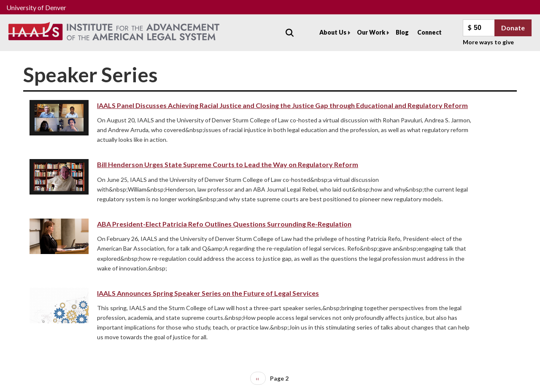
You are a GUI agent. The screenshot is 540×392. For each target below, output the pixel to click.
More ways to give (488, 42)
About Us (333, 32)
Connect (429, 32)
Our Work (371, 32)
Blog (402, 32)
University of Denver (36, 7)
